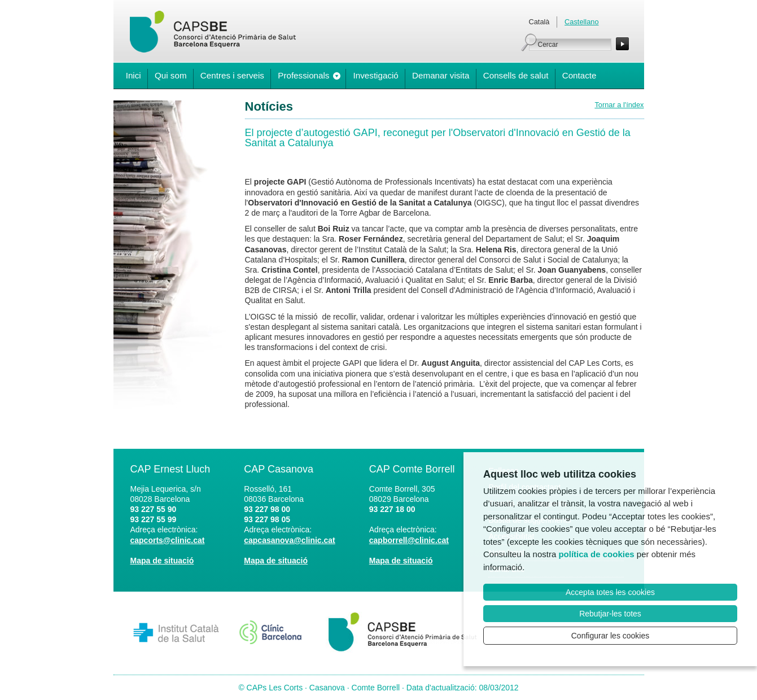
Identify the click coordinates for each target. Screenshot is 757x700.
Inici (134, 75)
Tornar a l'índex (619, 105)
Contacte (579, 75)
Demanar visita (441, 75)
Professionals (303, 75)
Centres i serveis (232, 75)
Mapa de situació (162, 561)
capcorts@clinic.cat (168, 540)
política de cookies (596, 554)
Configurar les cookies (611, 636)
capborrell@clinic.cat (409, 540)
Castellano (581, 22)
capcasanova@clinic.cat (290, 540)
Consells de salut (516, 75)
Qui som (171, 75)
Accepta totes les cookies (610, 592)
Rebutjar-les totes (610, 614)
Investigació (376, 75)
